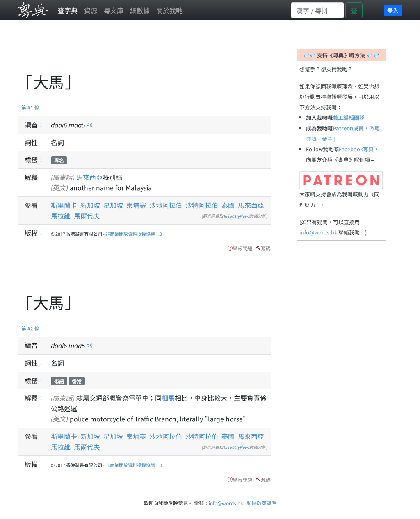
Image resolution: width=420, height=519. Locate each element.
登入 (393, 10)
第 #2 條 (30, 328)
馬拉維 (61, 216)
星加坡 (113, 205)
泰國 (228, 205)
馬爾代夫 (87, 216)
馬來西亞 (89, 177)
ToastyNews (239, 216)
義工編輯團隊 (349, 117)
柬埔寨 (136, 205)
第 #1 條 (30, 107)
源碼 (266, 248)
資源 (91, 10)
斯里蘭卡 (64, 205)
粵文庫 (114, 10)
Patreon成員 (348, 128)
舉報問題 (242, 248)
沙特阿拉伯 (202, 205)
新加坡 (90, 205)
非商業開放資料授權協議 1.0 (134, 234)
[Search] (317, 10)
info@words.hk (318, 232)
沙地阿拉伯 (166, 205)
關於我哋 (169, 10)
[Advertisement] (167, 51)
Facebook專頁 (356, 149)
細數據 (140, 10)
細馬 (168, 398)
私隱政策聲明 (262, 503)
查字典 (68, 10)
